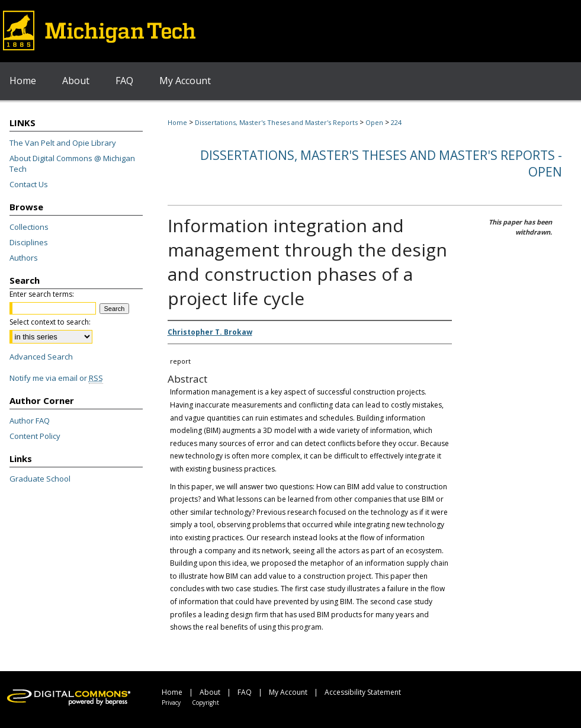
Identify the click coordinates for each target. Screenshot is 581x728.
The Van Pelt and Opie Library (63, 143)
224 (396, 122)
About (210, 692)
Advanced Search (41, 357)
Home (177, 122)
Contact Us (29, 184)
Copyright (206, 703)
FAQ (245, 692)
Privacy (171, 703)
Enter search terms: (42, 294)
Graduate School (40, 479)
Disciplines (29, 242)
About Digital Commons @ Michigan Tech (72, 163)
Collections (29, 227)
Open (374, 122)
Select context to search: (50, 322)
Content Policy (35, 436)
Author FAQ (30, 421)
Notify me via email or (56, 378)
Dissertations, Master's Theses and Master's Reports (276, 122)
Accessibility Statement (363, 692)
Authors (24, 258)
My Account (288, 692)
